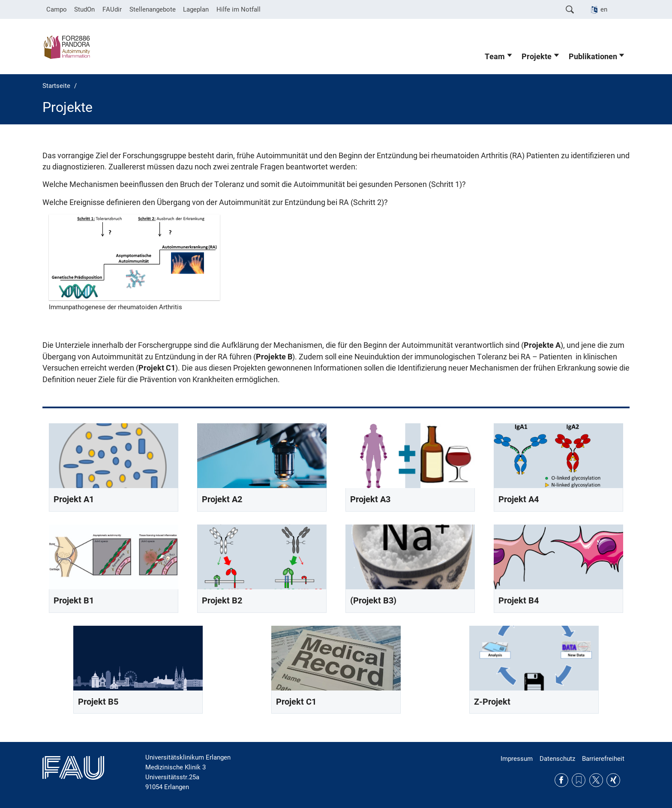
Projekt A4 (519, 499)
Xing (613, 780)
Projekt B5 (98, 702)
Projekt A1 (74, 499)
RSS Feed (579, 780)
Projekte (537, 57)
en (604, 9)
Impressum (517, 759)
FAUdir (112, 9)
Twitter (596, 780)
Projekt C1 (296, 702)
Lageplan (196, 9)
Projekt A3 (370, 499)
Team (495, 57)
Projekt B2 (222, 601)
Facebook (561, 780)
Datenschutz (557, 759)
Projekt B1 (74, 601)
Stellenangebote (153, 9)
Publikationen (593, 57)
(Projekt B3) (373, 601)
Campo (57, 9)
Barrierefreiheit (603, 759)
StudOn (84, 9)
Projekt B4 (519, 601)
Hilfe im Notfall (238, 9)
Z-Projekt (492, 702)
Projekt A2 (222, 499)
